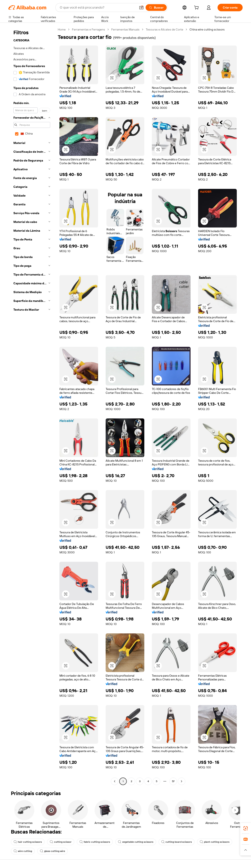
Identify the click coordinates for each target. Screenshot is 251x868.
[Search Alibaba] (98, 8)
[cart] (197, 8)
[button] (141, 8)
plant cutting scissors (215, 842)
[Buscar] (156, 8)
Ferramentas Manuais (125, 29)
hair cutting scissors (28, 842)
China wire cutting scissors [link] (207, 29)
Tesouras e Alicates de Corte (165, 29)
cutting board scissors (177, 842)
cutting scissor (61, 842)
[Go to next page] (182, 781)
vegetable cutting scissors (136, 842)
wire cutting (23, 851)
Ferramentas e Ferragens (88, 29)
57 (173, 781)
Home (62, 29)
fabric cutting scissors (95, 842)
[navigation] (32, 406)
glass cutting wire (53, 851)
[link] (246, 828)
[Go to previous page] (115, 781)
